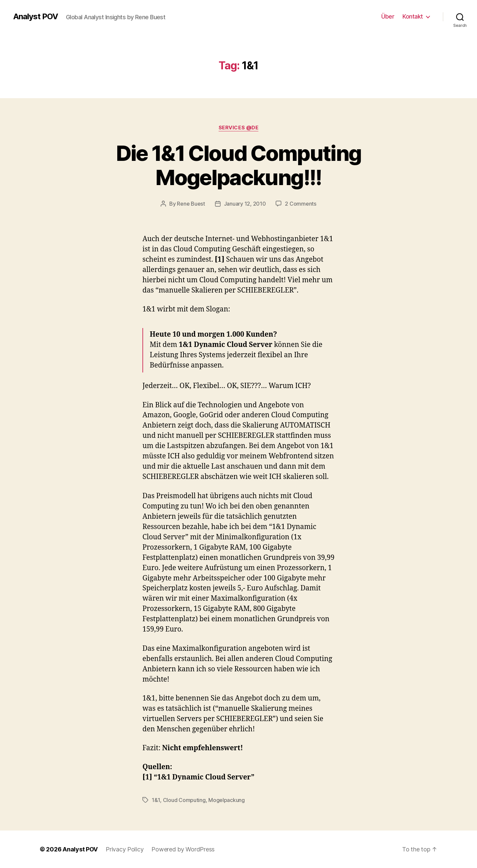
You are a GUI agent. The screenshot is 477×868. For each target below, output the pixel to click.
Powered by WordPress (183, 849)
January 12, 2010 (245, 204)
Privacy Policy (125, 849)
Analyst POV (36, 17)
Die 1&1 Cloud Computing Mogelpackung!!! (239, 165)
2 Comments (300, 204)
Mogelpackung (227, 800)
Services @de (239, 128)
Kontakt (413, 16)
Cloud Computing (184, 800)
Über (388, 16)
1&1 (156, 800)
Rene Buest (191, 204)
